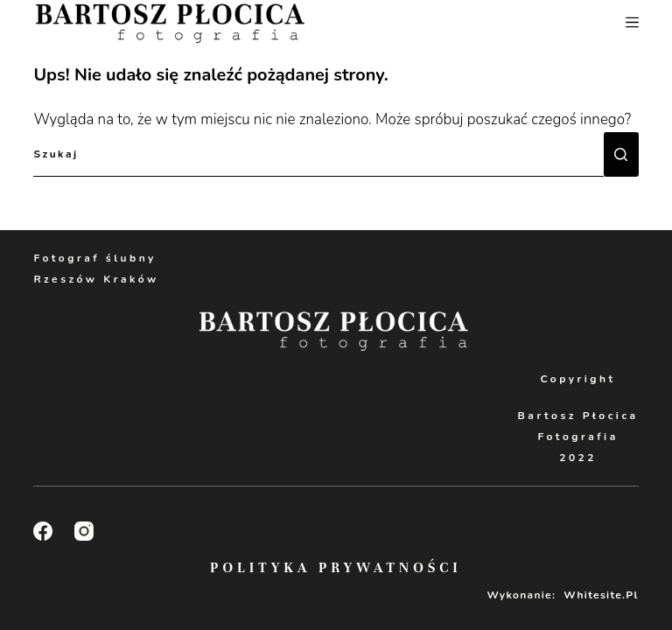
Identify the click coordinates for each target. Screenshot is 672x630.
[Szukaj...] (318, 154)
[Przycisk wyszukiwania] (621, 154)
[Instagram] (84, 531)
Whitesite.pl (601, 595)
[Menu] (632, 22)
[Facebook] (43, 531)
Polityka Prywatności (336, 568)
